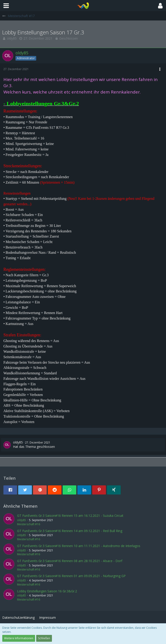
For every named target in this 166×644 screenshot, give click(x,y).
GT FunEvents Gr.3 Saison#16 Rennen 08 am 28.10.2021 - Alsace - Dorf (70, 561)
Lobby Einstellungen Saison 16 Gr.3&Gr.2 (47, 591)
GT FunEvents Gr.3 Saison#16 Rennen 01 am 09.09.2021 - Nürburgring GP (71, 576)
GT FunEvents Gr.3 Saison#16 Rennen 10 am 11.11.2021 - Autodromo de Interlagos (79, 546)
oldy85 (12, 38)
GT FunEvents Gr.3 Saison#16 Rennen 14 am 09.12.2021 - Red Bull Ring (70, 531)
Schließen (44, 638)
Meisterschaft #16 (29, 524)
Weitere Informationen (19, 638)
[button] (6, 6)
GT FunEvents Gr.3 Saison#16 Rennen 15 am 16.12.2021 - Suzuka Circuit (70, 516)
